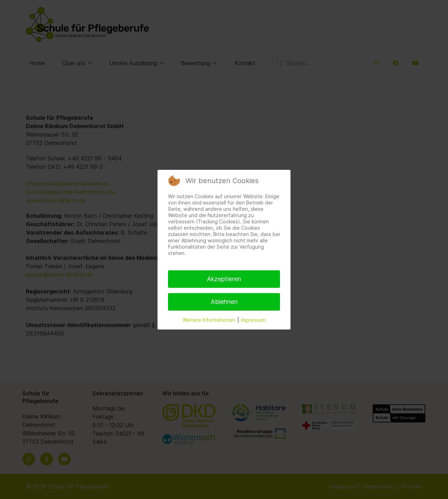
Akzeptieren (224, 279)
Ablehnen (224, 302)
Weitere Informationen (209, 320)
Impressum (253, 320)
